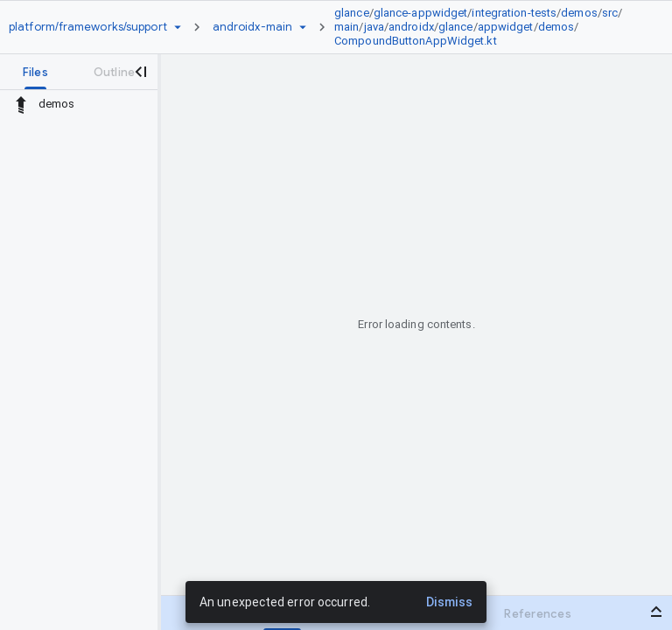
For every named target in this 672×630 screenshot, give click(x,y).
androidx (411, 27)
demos (579, 13)
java (374, 27)
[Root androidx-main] (252, 27)
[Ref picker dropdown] (303, 27)
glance (352, 13)
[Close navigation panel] (140, 72)
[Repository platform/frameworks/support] (88, 27)
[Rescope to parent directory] (21, 104)
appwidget (506, 27)
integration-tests (514, 13)
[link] (488, 27)
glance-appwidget (421, 13)
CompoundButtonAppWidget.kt (416, 41)
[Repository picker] (178, 27)
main (346, 27)
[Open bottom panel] (656, 612)
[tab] (35, 72)
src (610, 13)
